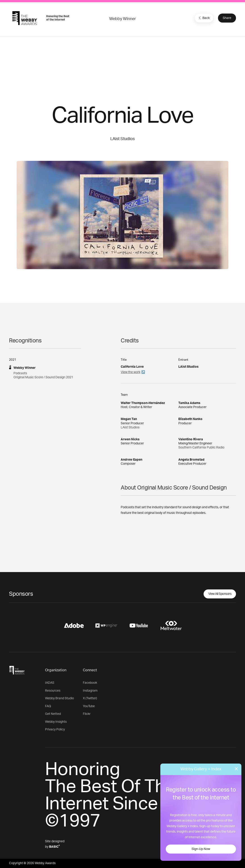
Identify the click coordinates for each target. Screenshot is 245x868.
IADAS (50, 683)
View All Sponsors (220, 594)
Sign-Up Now (201, 849)
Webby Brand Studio (59, 698)
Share (227, 18)
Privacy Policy (55, 729)
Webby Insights (56, 722)
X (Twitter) (90, 698)
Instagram (90, 691)
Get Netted (53, 714)
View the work (130, 372)
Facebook (90, 683)
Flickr (87, 714)
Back (204, 18)
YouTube (89, 706)
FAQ (48, 706)
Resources (53, 691)
